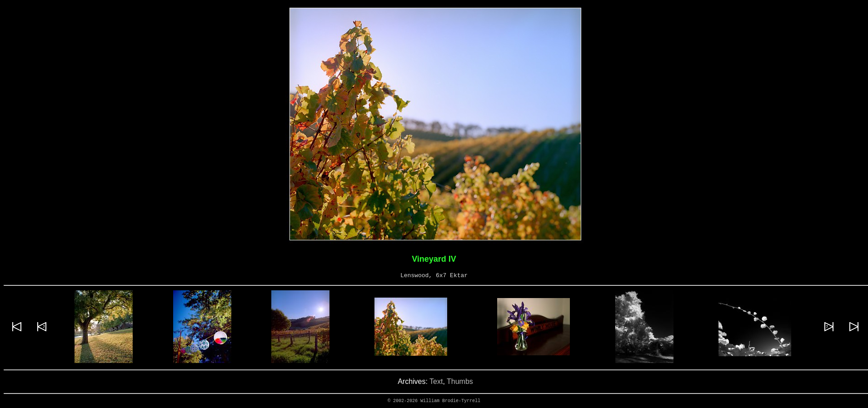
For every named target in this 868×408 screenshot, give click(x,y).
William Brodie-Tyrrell (450, 401)
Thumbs (460, 381)
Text (436, 381)
